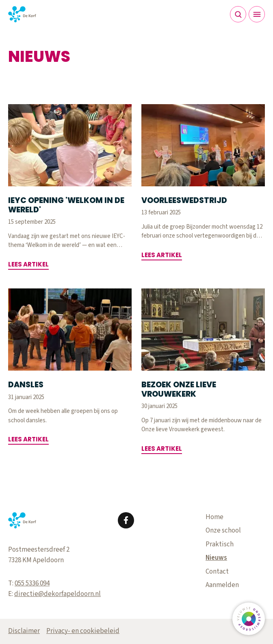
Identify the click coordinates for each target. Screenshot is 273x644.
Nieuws (216, 558)
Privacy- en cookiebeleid (83, 631)
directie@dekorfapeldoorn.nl (57, 594)
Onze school (223, 530)
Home (214, 517)
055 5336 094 (32, 583)
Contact (217, 572)
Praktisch (220, 544)
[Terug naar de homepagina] (22, 14)
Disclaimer (24, 631)
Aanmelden (222, 585)
